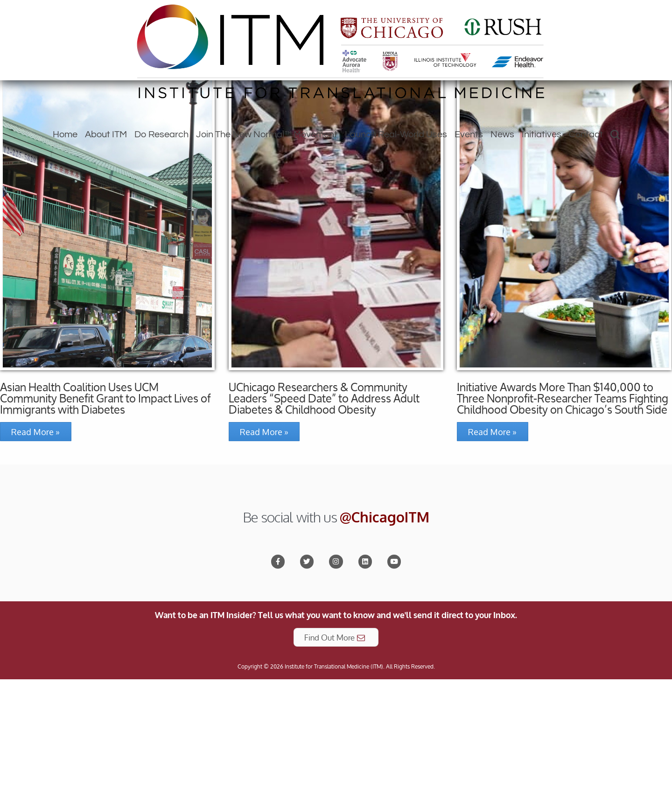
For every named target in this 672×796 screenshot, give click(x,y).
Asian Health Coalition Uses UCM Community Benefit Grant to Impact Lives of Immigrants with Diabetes (105, 507)
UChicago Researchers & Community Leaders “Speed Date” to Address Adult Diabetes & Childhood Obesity (324, 507)
